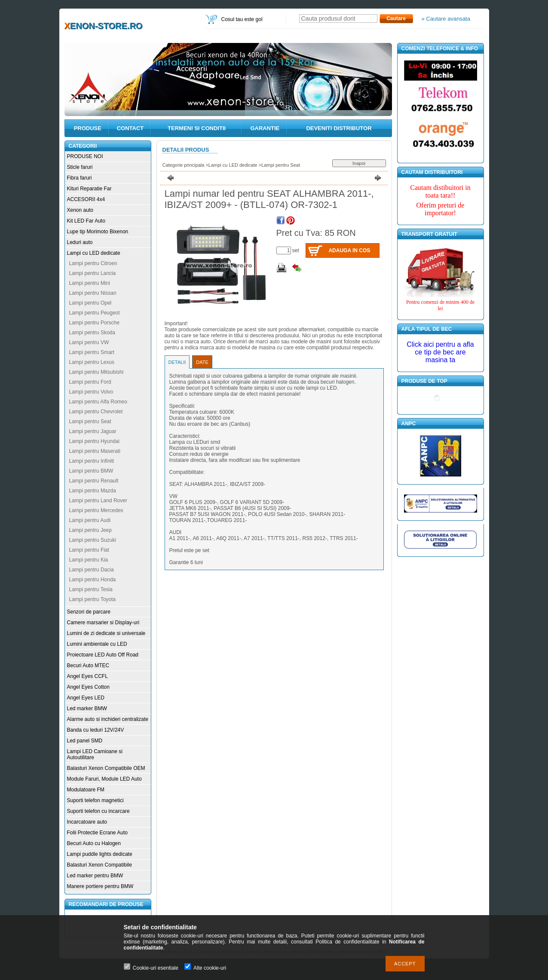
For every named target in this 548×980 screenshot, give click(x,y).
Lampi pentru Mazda (93, 491)
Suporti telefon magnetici (95, 800)
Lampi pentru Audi (90, 520)
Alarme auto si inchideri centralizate (108, 719)
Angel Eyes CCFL (87, 676)
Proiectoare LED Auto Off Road (103, 655)
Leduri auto (80, 242)
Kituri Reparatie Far (89, 189)
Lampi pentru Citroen (93, 263)
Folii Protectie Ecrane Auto (97, 833)
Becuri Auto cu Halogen (94, 843)
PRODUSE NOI (85, 156)
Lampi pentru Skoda (92, 333)
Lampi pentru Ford (90, 382)
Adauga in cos (349, 250)
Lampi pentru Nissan (93, 293)
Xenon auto (80, 210)
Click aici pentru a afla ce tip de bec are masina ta (440, 352)
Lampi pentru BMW (91, 471)
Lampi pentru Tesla (91, 589)
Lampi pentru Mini (90, 283)
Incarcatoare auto (87, 822)
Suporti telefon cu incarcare (98, 811)
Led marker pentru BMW (95, 876)
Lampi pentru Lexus (92, 362)
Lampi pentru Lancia (93, 273)
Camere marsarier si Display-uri (103, 623)
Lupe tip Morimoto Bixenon (98, 232)
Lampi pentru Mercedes (96, 510)
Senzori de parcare (89, 612)
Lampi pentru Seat (90, 421)
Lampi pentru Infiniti (92, 461)
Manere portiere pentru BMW (100, 886)
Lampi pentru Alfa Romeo (98, 402)
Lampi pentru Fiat (89, 550)
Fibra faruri (80, 178)
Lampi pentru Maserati (95, 451)
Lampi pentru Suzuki (93, 540)
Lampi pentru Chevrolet (96, 412)
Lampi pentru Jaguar (93, 431)
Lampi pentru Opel (90, 303)
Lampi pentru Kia (89, 560)
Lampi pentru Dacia (92, 570)
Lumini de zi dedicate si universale (106, 633)
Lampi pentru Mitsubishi (96, 372)
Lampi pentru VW (89, 342)
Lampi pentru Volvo (91, 392)
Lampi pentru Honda (93, 580)
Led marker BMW (87, 708)
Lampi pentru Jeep (90, 530)
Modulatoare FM (86, 790)
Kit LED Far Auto (86, 221)
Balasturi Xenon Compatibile (99, 865)
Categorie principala (184, 165)
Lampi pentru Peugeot (95, 313)
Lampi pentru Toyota (93, 599)
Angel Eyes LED (86, 698)
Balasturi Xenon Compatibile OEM (106, 768)
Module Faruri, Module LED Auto (104, 779)
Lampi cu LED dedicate (94, 253)
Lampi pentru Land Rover (98, 501)
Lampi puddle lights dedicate (100, 854)
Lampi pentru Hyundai (94, 441)
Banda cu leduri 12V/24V (96, 730)
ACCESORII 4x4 (86, 199)
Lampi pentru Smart (92, 352)
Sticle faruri (80, 167)
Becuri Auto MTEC (88, 666)
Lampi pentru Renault (94, 481)
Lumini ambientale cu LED (97, 644)
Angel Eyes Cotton (88, 687)
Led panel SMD (85, 741)
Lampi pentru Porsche (94, 323)
